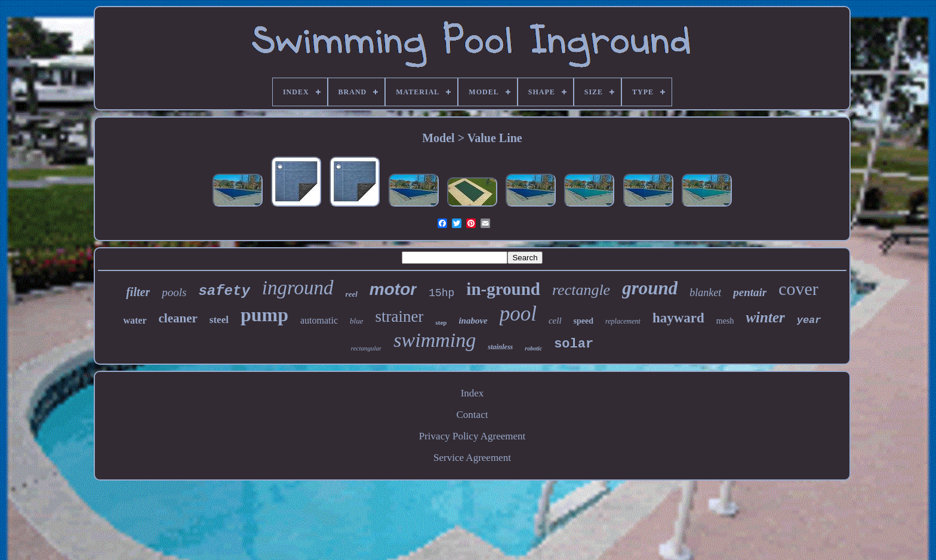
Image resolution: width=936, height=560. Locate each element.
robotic (533, 348)
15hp (441, 293)
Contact (472, 415)
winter (765, 317)
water (135, 320)
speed (584, 321)
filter (138, 292)
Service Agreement (472, 458)
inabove (473, 321)
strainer (399, 316)
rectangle (581, 290)
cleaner (178, 318)
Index (472, 393)
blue (356, 321)
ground (650, 288)
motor (393, 289)
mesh (725, 321)
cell (555, 321)
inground (298, 288)
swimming (435, 340)
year (809, 320)
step (441, 322)
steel (219, 320)
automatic (319, 320)
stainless (500, 347)
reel (352, 294)
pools (174, 292)
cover (798, 289)
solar (574, 344)
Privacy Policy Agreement (472, 436)
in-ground (503, 289)
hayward (678, 318)
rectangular (367, 348)
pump (264, 315)
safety (224, 291)
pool (518, 314)
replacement (623, 321)
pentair (750, 292)
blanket (705, 293)
